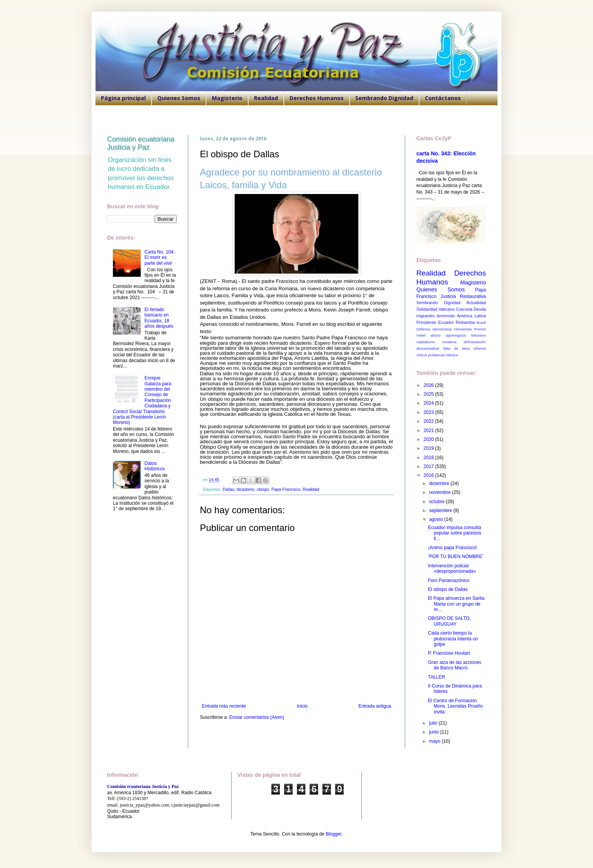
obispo (263, 489)
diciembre (440, 483)
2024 (429, 403)
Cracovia (464, 309)
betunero (479, 335)
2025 (429, 394)
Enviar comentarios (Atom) (257, 717)
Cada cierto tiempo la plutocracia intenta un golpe (453, 639)
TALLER (436, 677)
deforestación (475, 342)
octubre (437, 502)
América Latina (471, 316)
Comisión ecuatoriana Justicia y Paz (141, 143)
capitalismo (426, 342)
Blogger (333, 834)
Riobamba (465, 322)
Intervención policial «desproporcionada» (452, 568)
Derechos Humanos (317, 98)
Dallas (228, 489)
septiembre (441, 511)
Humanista (463, 329)
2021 (429, 431)
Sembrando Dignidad (384, 98)
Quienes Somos (179, 98)
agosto (437, 519)
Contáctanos (443, 98)
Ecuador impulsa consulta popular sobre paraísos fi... (455, 533)
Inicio (302, 706)
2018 (429, 458)
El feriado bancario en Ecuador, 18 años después (159, 318)
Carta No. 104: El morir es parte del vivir (160, 258)
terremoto (446, 316)
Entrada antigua (375, 706)
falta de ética (457, 348)
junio (435, 732)
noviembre (440, 492)
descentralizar (428, 348)
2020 (429, 439)
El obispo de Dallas (448, 589)
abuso (436, 335)
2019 (429, 448)
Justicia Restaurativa (463, 296)
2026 (429, 385)
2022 (429, 421)
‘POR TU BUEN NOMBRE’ (456, 557)
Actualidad (476, 303)
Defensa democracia (434, 329)
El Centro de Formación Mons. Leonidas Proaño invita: (455, 706)
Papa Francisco (286, 489)
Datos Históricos (155, 466)
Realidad (266, 98)
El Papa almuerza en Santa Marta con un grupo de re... (456, 604)
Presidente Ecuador (435, 322)
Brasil (481, 323)
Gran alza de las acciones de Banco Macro (455, 665)
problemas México (443, 355)
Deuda (480, 309)
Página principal (123, 98)
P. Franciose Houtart (449, 653)
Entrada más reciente (224, 706)
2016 (429, 475)
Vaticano (446, 309)
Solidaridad (427, 309)
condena (449, 342)
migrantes (425, 316)
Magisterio (227, 98)
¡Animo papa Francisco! (452, 548)
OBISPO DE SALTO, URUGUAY (449, 621)
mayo (435, 741)
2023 (429, 412)
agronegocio (456, 335)
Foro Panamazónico (449, 580)
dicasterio (245, 489)
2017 (429, 466)
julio (434, 723)
